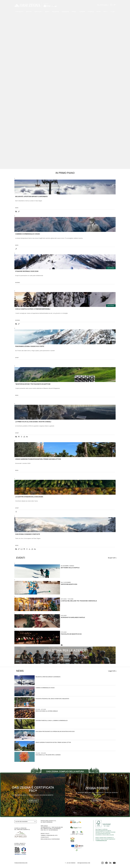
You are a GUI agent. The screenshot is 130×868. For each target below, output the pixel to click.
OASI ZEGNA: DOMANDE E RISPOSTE (28, 534)
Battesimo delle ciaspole (70, 568)
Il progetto (19, 12)
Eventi (47, 12)
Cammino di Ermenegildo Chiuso (28, 234)
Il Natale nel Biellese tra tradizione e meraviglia (79, 601)
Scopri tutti (112, 558)
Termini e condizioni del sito (49, 835)
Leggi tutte (112, 671)
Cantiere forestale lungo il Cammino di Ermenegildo (52, 721)
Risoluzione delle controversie (50, 839)
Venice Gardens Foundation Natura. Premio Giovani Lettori (38, 459)
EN (114, 12)
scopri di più (97, 800)
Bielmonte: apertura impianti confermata (31, 197)
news (17, 208)
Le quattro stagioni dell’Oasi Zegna (29, 497)
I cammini (82, 12)
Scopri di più (65, 660)
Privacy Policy (45, 834)
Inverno (18, 283)
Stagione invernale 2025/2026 (27, 271)
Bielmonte (56, 12)
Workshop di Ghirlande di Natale (73, 618)
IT (111, 12)
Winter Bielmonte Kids (69, 584)
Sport (99, 12)
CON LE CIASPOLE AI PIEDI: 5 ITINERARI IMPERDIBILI (33, 309)
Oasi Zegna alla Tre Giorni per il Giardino (48, 755)
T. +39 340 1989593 (70, 863)
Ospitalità (38, 12)
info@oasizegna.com (102, 840)
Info (105, 12)
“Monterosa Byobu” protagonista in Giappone (33, 384)
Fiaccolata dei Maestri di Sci (71, 634)
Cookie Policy (45, 837)
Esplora (29, 12)
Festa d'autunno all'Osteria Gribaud (47, 711)
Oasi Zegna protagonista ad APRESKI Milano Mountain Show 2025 (55, 732)
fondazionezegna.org (21, 863)
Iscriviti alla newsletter (26, 822)
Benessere (65, 12)
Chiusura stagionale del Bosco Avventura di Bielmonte (52, 699)
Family (74, 12)
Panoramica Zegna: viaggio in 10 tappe (30, 346)
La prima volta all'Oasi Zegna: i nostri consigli (33, 422)
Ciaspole (91, 12)
